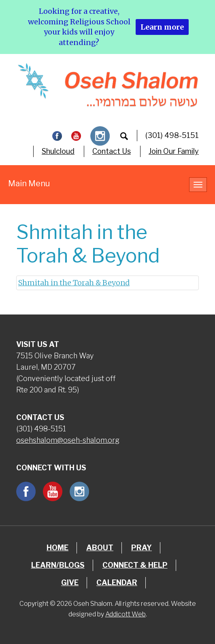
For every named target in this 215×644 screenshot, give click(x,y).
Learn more (162, 27)
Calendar (117, 583)
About (100, 548)
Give (70, 583)
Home (57, 548)
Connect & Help (135, 565)
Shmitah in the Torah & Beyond (74, 283)
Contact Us (112, 151)
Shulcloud (58, 151)
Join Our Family (174, 151)
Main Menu (29, 183)
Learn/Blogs (58, 565)
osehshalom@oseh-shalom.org (68, 440)
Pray (142, 548)
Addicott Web (126, 614)
